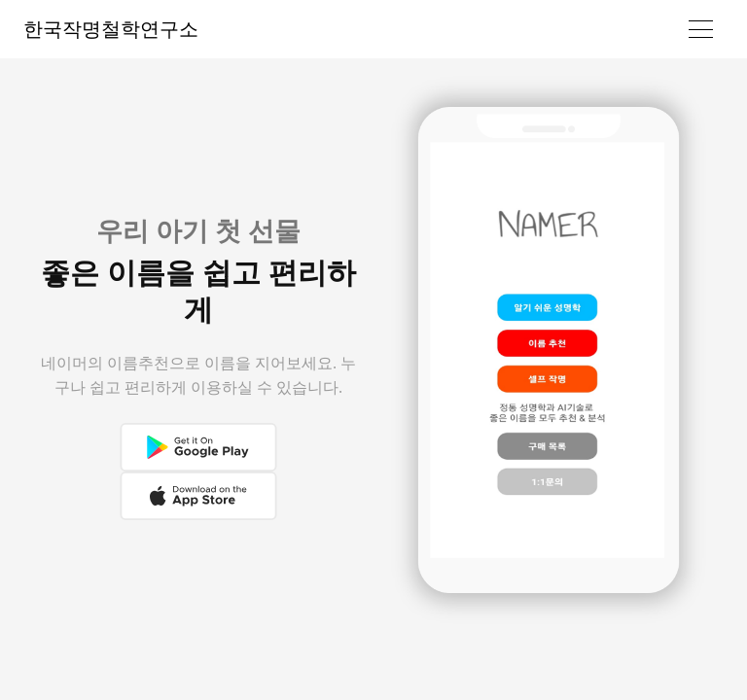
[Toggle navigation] (701, 29)
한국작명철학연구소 (111, 29)
